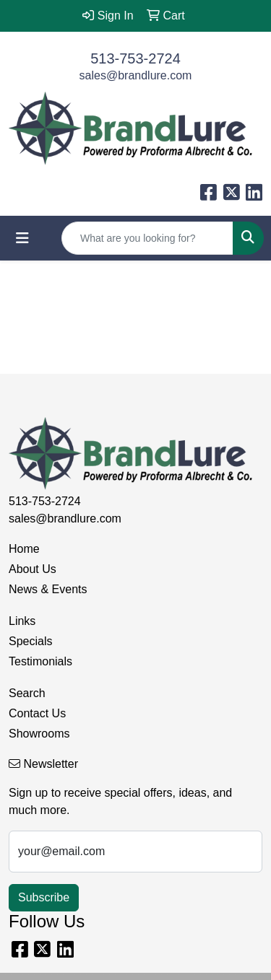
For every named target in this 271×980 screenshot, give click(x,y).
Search (27, 693)
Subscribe (44, 897)
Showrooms (39, 734)
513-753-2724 (135, 58)
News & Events (48, 589)
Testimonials (40, 661)
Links (22, 621)
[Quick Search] (147, 238)
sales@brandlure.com (136, 75)
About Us (33, 569)
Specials (30, 641)
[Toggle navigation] (22, 238)
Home (24, 549)
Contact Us (37, 713)
